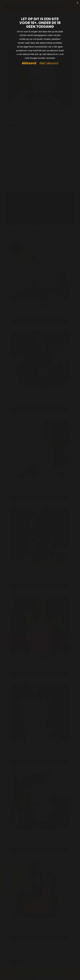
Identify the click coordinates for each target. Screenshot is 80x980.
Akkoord (29, 63)
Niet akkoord (49, 63)
